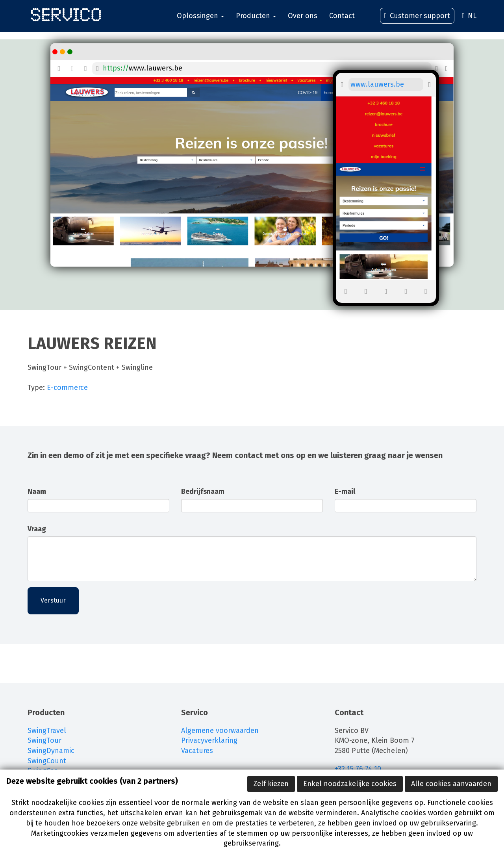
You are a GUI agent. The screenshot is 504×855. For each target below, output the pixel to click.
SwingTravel (47, 731)
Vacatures (197, 751)
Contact (342, 20)
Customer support (417, 20)
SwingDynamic (51, 751)
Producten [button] (256, 20)
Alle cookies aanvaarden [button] (451, 784)
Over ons (303, 20)
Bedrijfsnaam (203, 491)
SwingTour (44, 740)
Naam (37, 491)
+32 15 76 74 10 (359, 769)
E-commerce (67, 388)
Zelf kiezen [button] (271, 784)
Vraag (37, 529)
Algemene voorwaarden (220, 731)
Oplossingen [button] (200, 20)
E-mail (345, 491)
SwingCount (47, 761)
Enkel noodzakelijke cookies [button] (350, 784)
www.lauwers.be (156, 68)
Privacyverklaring (209, 740)
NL (469, 20)
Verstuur (53, 600)
